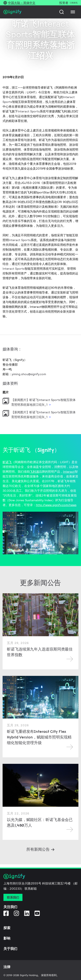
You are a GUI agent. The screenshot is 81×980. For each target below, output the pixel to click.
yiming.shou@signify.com (29, 374)
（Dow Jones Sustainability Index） (30, 500)
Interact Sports (29, 111)
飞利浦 (34, 472)
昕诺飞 (7, 462)
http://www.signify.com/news (56, 505)
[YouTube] (37, 913)
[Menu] (73, 12)
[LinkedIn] (27, 913)
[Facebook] (6, 913)
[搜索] (62, 12)
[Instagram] (16, 913)
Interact (69, 472)
